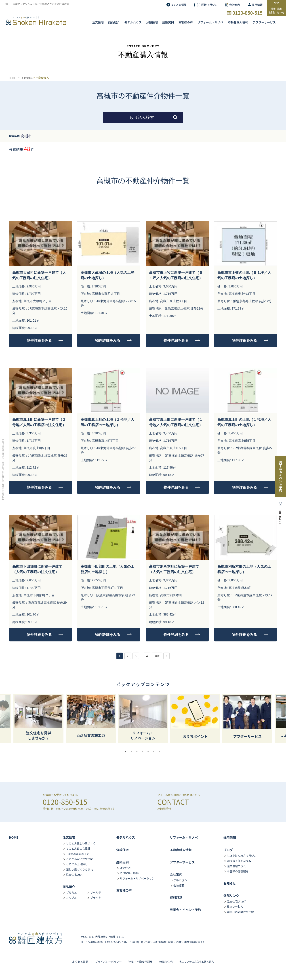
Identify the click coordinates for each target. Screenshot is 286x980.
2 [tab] (132, 752)
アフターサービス (264, 22)
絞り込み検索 (142, 117)
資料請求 (176, 897)
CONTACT (173, 802)
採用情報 (257, 5)
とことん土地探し (77, 864)
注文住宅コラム (236, 866)
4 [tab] (144, 752)
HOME (13, 78)
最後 (157, 656)
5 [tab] (149, 752)
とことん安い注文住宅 (80, 859)
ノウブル (71, 897)
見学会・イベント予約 (185, 910)
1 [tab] (127, 752)
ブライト (96, 897)
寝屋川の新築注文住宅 (240, 912)
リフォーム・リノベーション (137, 878)
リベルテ (96, 892)
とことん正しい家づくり (81, 843)
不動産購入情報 (238, 22)
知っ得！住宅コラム (239, 861)
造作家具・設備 (129, 873)
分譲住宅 (152, 22)
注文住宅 (98, 22)
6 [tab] (155, 752)
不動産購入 (29, 78)
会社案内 (235, 5)
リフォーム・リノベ (210, 22)
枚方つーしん (235, 906)
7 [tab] (160, 752)
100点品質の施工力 (78, 854)
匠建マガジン (209, 5)
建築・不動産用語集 (141, 962)
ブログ (228, 850)
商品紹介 (114, 22)
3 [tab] (138, 752)
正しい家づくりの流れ (80, 869)
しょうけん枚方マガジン (242, 855)
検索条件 (14, 136)
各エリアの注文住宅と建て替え (197, 961)
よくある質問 (179, 5)
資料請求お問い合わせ (276, 10)
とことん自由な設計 (78, 848)
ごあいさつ (180, 880)
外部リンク (231, 896)
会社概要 (179, 885)
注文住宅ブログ (236, 901)
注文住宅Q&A (74, 874)
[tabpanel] (143, 719)
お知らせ (230, 883)
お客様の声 (186, 22)
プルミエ (71, 892)
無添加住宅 (166, 962)
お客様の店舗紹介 (238, 871)
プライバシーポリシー (108, 962)
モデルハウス (126, 837)
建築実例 (168, 22)
